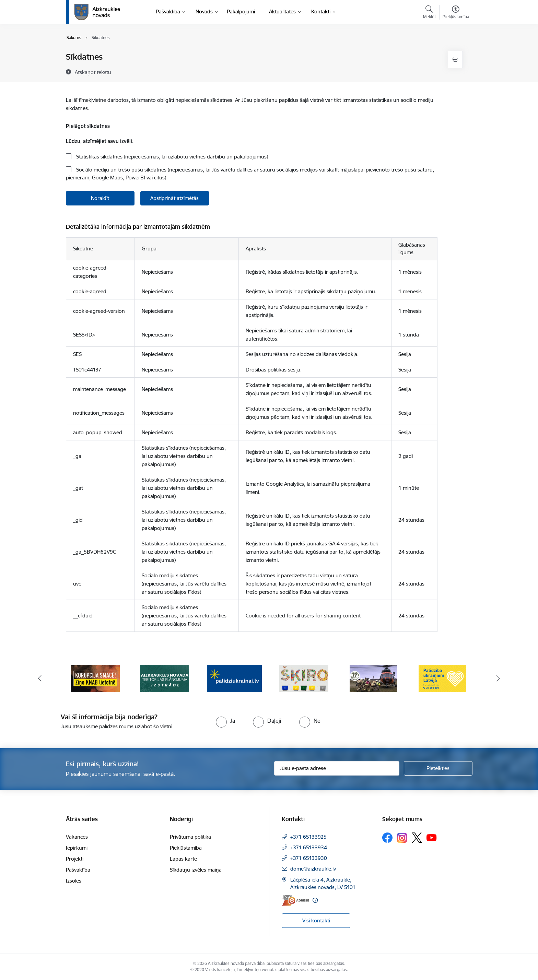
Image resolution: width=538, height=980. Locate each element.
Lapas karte (183, 859)
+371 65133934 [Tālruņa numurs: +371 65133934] (309, 847)
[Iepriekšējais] (40, 678)
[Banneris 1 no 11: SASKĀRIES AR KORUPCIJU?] (95, 678)
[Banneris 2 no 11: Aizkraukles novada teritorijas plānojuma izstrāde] (165, 678)
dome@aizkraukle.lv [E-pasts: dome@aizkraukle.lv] (313, 869)
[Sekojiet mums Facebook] (387, 838)
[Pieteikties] (438, 768)
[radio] (225, 721)
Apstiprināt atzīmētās (174, 198)
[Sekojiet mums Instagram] (402, 838)
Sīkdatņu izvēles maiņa (196, 870)
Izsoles (74, 881)
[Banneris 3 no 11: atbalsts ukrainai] (234, 678)
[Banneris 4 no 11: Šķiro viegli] (304, 678)
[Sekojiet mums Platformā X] (417, 838)
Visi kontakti (316, 920)
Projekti (75, 859)
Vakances (77, 837)
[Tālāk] (499, 678)
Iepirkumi (77, 848)
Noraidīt (100, 198)
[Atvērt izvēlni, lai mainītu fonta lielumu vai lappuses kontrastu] (456, 13)
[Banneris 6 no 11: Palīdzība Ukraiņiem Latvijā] (443, 678)
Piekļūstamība (186, 848)
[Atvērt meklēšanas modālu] (429, 13)
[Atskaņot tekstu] (93, 72)
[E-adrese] (295, 900)
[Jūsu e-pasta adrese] (337, 768)
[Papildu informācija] (315, 900)
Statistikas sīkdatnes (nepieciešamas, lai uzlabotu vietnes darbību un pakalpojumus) (171, 157)
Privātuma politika (190, 837)
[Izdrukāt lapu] (455, 60)
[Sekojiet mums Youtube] (432, 837)
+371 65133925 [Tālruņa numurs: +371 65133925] (308, 837)
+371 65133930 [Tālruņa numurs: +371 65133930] (309, 858)
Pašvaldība (78, 870)
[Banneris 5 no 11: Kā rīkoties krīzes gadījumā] (373, 678)
